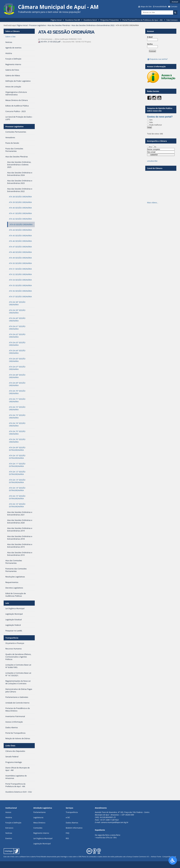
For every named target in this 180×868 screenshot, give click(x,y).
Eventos (9, 838)
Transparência (12, 638)
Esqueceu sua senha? (157, 59)
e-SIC (68, 817)
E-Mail (150, 37)
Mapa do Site (146, 6)
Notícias (9, 833)
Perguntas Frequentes (110, 20)
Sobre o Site (10, 37)
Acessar (175, 2)
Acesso (8, 812)
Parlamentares (39, 812)
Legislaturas (38, 817)
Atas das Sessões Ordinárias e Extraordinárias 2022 (93, 25)
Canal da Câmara (155, 168)
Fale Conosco (172, 20)
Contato (174, 6)
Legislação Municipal (42, 844)
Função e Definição (13, 823)
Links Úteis (10, 746)
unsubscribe (152, 161)
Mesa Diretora (39, 823)
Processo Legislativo (38, 25)
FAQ (68, 833)
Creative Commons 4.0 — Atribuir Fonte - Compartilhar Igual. (154, 857)
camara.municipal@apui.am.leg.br (115, 822)
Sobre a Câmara (12, 31)
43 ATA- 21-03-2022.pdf (49, 42)
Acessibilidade (161, 6)
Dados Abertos (72, 823)
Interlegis (64, 857)
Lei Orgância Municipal (43, 838)
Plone (84, 857)
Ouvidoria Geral (90, 20)
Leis (7, 603)
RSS (67, 838)
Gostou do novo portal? (160, 117)
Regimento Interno (41, 833)
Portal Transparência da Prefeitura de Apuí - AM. (143, 20)
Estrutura (9, 828)
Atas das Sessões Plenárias (59, 25)
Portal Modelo (41, 857)
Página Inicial (56, 20)
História (9, 817)
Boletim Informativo (74, 828)
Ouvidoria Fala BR (72, 20)
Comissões (38, 828)
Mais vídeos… (153, 203)
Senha (150, 44)
